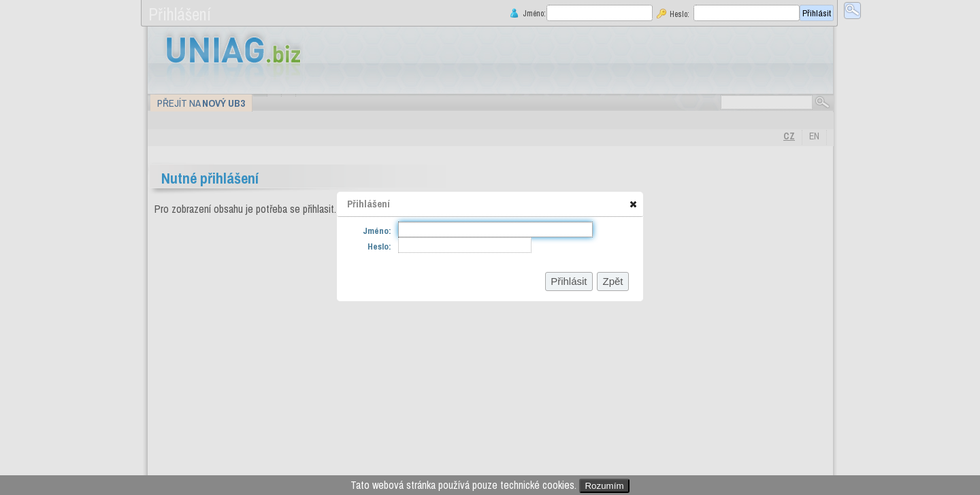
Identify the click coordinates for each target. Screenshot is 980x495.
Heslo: (680, 14)
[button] (633, 204)
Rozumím (604, 486)
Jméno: (533, 13)
